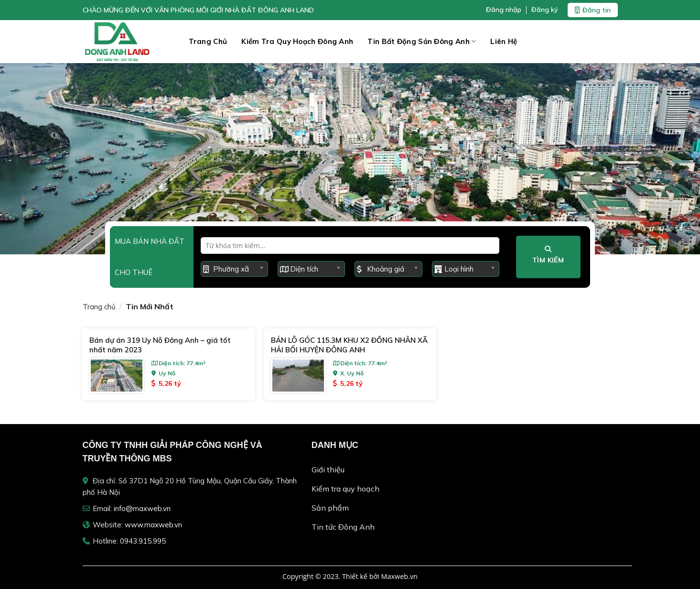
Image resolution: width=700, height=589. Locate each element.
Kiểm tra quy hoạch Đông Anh (297, 41)
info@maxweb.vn (142, 508)
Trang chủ (208, 41)
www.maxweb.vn (153, 525)
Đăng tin (593, 10)
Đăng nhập (504, 10)
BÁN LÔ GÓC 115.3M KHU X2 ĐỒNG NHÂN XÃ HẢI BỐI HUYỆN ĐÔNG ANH (349, 345)
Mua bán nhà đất (150, 241)
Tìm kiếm (548, 255)
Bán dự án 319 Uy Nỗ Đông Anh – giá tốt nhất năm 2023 (160, 345)
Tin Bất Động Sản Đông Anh (422, 42)
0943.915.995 (143, 541)
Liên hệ (504, 41)
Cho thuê (134, 272)
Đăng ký (545, 10)
